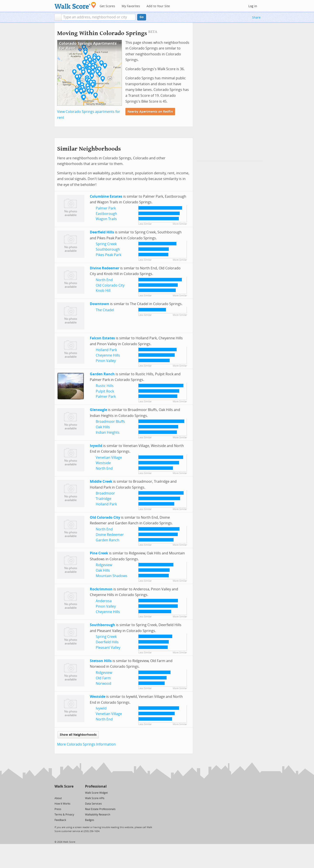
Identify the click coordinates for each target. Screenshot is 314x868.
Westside (103, 463)
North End (104, 280)
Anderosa (104, 601)
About (58, 798)
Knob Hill (103, 291)
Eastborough (106, 214)
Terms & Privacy (64, 815)
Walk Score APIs (95, 798)
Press (58, 809)
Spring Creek (106, 244)
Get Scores (107, 6)
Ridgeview (104, 565)
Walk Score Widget (96, 793)
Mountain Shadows (112, 576)
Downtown (100, 304)
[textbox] (98, 17)
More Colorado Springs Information (86, 744)
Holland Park (106, 350)
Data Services (93, 804)
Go (142, 17)
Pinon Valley (106, 361)
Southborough (108, 249)
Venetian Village (109, 458)
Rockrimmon (101, 589)
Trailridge (103, 499)
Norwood (103, 684)
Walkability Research (98, 815)
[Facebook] (64, 792)
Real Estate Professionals (100, 809)
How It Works (62, 804)
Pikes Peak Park (108, 255)
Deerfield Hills (102, 232)
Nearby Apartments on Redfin (150, 112)
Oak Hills (103, 427)
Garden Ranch (102, 374)
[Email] (71, 792)
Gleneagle (98, 410)
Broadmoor (105, 493)
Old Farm (103, 678)
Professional (96, 786)
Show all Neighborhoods (78, 735)
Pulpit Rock (105, 391)
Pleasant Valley (108, 648)
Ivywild (96, 446)
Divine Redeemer (105, 268)
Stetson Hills (101, 661)
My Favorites (131, 6)
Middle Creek (101, 482)
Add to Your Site (158, 6)
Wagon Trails (106, 219)
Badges (90, 820)
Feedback (60, 820)
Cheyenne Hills (108, 355)
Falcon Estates (102, 338)
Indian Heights (108, 432)
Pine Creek (99, 553)
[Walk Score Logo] (75, 5)
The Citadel (105, 310)
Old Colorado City (110, 285)
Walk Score (64, 786)
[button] (58, 17)
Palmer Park (106, 208)
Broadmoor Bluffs (110, 422)
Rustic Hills (105, 386)
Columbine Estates (106, 196)
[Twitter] (57, 792)
